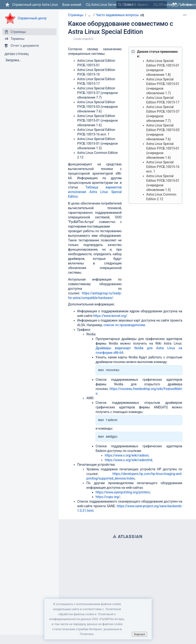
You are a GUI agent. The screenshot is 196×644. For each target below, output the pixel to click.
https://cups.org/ (108, 497)
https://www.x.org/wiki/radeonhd (128, 460)
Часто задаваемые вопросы (118, 15)
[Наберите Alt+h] (142, 15)
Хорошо (139, 634)
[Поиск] (120, 5)
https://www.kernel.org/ (110, 316)
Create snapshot (83, 39)
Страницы (76, 15)
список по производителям (124, 325)
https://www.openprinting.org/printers (123, 492)
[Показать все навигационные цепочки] (89, 15)
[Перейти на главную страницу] (31, 5)
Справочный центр (32, 18)
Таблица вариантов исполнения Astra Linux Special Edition (95, 192)
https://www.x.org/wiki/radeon (127, 455)
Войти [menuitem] (187, 5)
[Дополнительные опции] (185, 15)
